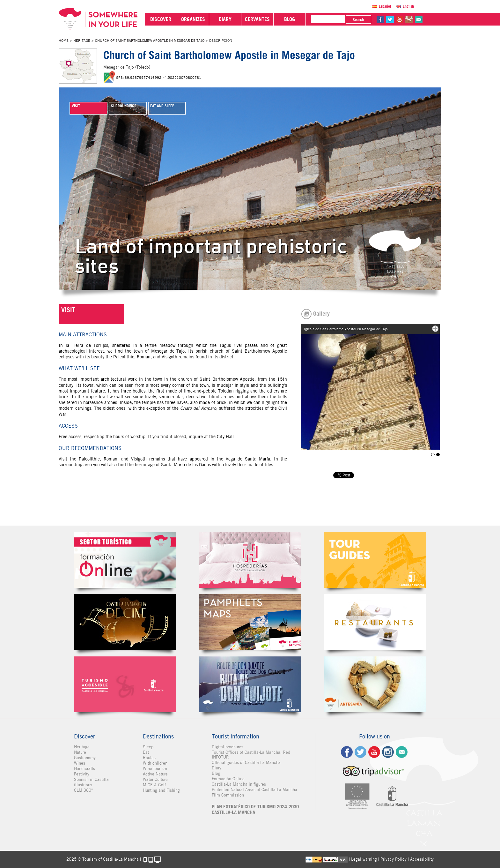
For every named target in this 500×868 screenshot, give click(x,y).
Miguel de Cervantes (250, 684)
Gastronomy (85, 758)
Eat (146, 752)
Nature (80, 752)
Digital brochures (228, 747)
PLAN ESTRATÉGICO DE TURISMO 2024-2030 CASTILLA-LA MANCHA (255, 810)
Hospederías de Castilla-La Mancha (250, 560)
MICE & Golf (154, 785)
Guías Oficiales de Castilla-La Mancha (375, 560)
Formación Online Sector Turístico (125, 560)
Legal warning (364, 859)
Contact (402, 752)
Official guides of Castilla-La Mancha (246, 763)
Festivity (82, 774)
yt (400, 19)
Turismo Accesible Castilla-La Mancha (125, 684)
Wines (80, 763)
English (408, 6)
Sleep (148, 747)
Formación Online (228, 779)
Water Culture (155, 779)
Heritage (82, 41)
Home (64, 41)
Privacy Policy (393, 859)
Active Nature (155, 774)
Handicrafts (85, 769)
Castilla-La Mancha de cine (125, 622)
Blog (216, 773)
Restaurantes (375, 622)
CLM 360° (83, 790)
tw (390, 19)
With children (155, 763)
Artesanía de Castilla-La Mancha (375, 684)
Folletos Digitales (250, 622)
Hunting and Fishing (161, 790)
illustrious (83, 785)
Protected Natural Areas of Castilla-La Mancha (254, 790)
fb (380, 19)
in (409, 19)
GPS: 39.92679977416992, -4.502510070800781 (159, 78)
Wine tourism (155, 769)
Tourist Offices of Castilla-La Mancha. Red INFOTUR (251, 755)
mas (435, 329)
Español (385, 6)
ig (388, 752)
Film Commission (228, 795)
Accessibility (422, 859)
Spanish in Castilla (91, 779)
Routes (149, 758)
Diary (217, 768)
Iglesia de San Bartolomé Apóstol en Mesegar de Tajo (433, 455)
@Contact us (419, 19)
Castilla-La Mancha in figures (239, 784)
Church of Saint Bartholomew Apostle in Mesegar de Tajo (150, 41)
